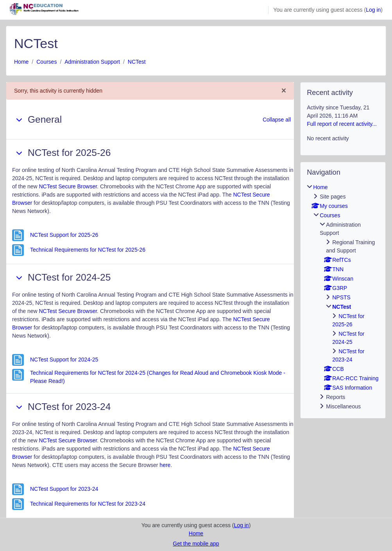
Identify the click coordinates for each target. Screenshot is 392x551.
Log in (373, 10)
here (165, 465)
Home (21, 62)
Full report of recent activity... (342, 124)
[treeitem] (343, 297)
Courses (47, 62)
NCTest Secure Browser (68, 186)
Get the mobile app (196, 544)
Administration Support (92, 62)
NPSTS (341, 297)
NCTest (137, 62)
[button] (19, 120)
